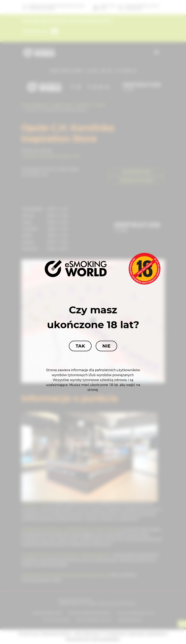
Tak (80, 346)
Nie (106, 346)
